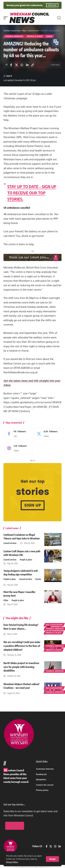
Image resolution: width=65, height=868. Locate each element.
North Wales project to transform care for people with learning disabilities (21, 667)
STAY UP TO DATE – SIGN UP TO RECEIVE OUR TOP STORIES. (32, 193)
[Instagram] (18, 448)
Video (49, 36)
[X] (47, 434)
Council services (14, 36)
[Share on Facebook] (11, 65)
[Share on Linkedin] (27, 65)
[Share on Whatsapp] (22, 65)
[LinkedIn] (60, 846)
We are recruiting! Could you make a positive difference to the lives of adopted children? (22, 646)
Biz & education (54, 625)
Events (38, 579)
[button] (52, 859)
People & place (35, 36)
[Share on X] (16, 65)
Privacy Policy (12, 862)
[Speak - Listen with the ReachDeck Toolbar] (56, 42)
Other (6, 600)
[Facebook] (18, 434)
